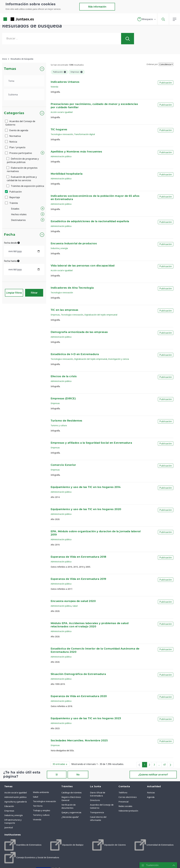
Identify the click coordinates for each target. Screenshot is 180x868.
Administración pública (61, 156)
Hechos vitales (19, 214)
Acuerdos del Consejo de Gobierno (20, 123)
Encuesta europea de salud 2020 (73, 601)
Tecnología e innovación (62, 134)
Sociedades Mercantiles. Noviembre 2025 (79, 741)
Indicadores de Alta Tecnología (72, 288)
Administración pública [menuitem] (15, 797)
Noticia (11, 142)
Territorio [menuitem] (38, 806)
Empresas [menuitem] (9, 811)
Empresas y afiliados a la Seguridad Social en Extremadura (91, 443)
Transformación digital (84, 134)
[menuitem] (23, 845)
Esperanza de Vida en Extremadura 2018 (79, 557)
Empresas (55, 315)
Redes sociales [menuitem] (125, 806)
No (78, 775)
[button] (147, 19)
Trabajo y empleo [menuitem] (41, 810)
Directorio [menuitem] (95, 800)
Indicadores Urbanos (65, 82)
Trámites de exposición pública (25, 186)
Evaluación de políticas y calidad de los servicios (22, 179)
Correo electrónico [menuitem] (128, 797)
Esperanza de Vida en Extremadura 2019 (78, 579)
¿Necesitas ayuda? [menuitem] (70, 817)
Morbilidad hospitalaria (67, 174)
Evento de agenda (17, 130)
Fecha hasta (12, 261)
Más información (97, 7)
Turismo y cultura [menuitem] (41, 815)
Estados (15, 209)
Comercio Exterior (63, 465)
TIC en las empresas (65, 310)
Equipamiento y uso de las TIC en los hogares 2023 (86, 719)
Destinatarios (18, 220)
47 (165, 765)
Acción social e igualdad (62, 112)
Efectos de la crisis (64, 377)
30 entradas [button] (61, 765)
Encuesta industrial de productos (74, 244)
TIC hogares (59, 130)
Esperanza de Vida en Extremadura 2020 (79, 696)
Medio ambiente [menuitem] (41, 792)
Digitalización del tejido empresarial (101, 315)
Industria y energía (59, 248)
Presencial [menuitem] (124, 802)
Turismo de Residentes (67, 421)
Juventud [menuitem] (9, 827)
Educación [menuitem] (9, 806)
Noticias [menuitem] (151, 792)
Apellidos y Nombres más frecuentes (76, 152)
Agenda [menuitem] (151, 797)
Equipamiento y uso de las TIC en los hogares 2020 (86, 509)
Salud (75, 606)
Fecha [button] (10, 235)
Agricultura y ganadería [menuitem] (16, 802)
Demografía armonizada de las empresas (79, 332)
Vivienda (54, 87)
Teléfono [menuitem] (123, 792)
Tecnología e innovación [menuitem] (44, 801)
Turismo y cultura (59, 425)
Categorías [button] (14, 113)
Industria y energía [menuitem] (13, 815)
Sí (57, 775)
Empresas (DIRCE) (63, 399)
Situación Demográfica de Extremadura (78, 674)
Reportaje (13, 197)
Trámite (12, 203)
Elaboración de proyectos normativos (22, 170)
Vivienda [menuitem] (37, 819)
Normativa (13, 136)
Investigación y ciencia (119, 359)
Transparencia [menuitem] (97, 812)
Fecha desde (12, 243)
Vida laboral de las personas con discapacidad (83, 266)
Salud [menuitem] (35, 797)
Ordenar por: (152, 64)
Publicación (14, 192)
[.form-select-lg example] (24, 81)
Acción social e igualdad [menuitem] (16, 792)
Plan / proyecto (15, 147)
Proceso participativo (19, 153)
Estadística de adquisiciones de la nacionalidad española (90, 221)
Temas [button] (10, 69)
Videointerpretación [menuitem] (128, 811)
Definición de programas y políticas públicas (23, 160)
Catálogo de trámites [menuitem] (72, 792)
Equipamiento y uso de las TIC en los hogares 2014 (86, 487)
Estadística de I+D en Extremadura (75, 354)
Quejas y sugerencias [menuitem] (71, 812)
